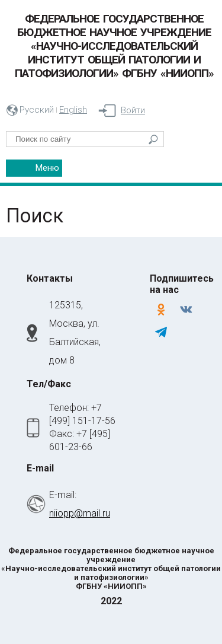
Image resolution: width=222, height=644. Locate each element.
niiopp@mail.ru (80, 513)
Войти (133, 110)
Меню (47, 168)
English (73, 110)
